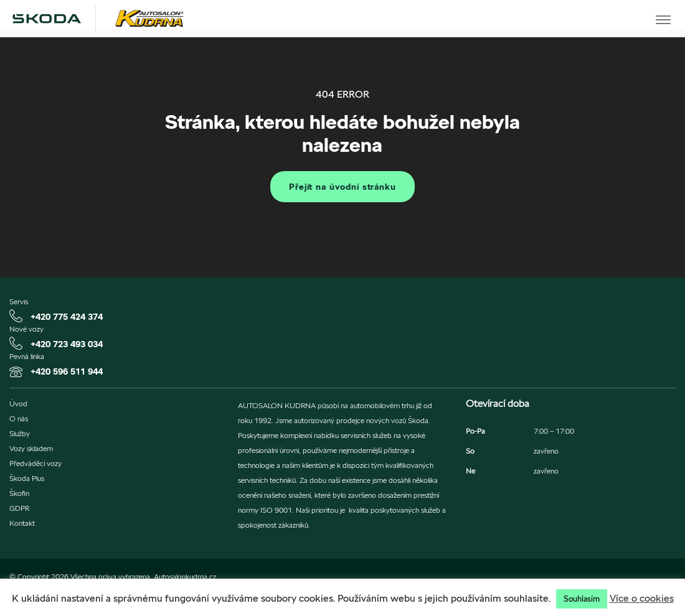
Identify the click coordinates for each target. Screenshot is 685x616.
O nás (19, 419)
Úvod (18, 404)
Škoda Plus (27, 478)
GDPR (19, 508)
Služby (20, 434)
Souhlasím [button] (582, 599)
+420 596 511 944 (67, 371)
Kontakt (22, 523)
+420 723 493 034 (67, 344)
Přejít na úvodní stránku (342, 187)
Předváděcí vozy (35, 464)
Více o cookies (642, 598)
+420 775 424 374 (67, 317)
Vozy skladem (31, 449)
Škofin (19, 493)
